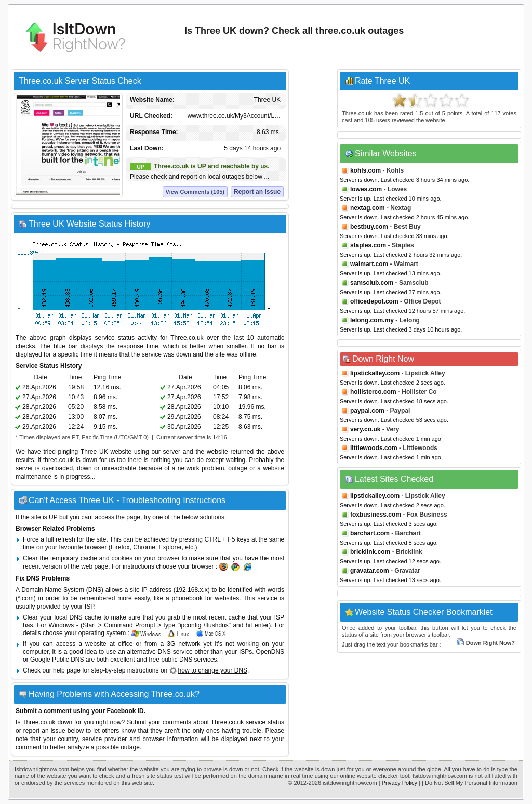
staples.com (368, 245)
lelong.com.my (372, 320)
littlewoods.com (374, 448)
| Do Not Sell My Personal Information (470, 783)
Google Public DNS (57, 660)
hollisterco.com (373, 392)
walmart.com (369, 264)
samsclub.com (372, 283)
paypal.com (367, 411)
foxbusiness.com (376, 515)
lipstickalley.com (375, 373)
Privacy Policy (400, 783)
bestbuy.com (369, 227)
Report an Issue (257, 192)
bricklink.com (370, 552)
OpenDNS (270, 652)
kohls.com (365, 170)
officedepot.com (374, 301)
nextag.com (368, 208)
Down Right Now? (486, 643)
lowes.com (366, 189)
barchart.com (370, 533)
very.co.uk (365, 429)
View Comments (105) (195, 192)
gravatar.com (370, 571)
